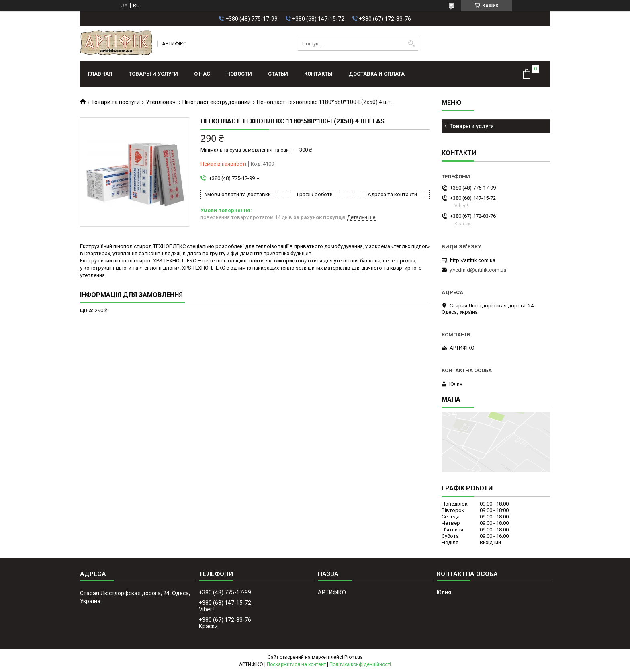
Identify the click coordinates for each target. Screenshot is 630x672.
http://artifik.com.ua (473, 260)
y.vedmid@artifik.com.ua (478, 270)
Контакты (318, 74)
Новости (239, 74)
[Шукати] (411, 44)
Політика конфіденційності (360, 664)
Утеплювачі (161, 102)
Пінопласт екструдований (217, 102)
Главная (100, 74)
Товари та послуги (116, 102)
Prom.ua (354, 657)
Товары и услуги (153, 74)
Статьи (278, 74)
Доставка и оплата (377, 74)
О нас (202, 74)
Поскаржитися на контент (296, 664)
